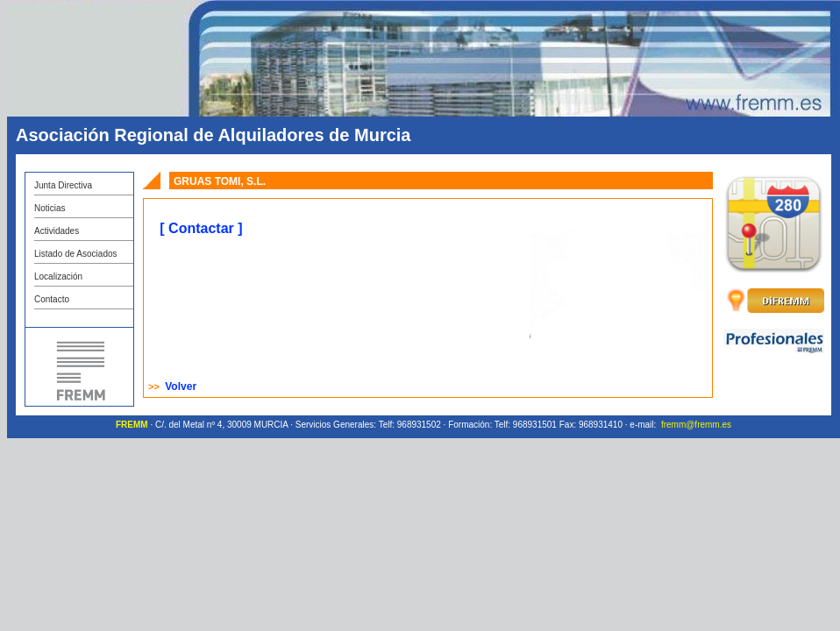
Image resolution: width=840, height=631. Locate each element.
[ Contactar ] (201, 228)
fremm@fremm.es (696, 425)
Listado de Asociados (76, 254)
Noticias (50, 208)
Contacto (52, 299)
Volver (181, 386)
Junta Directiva (63, 185)
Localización (58, 277)
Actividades (57, 231)
